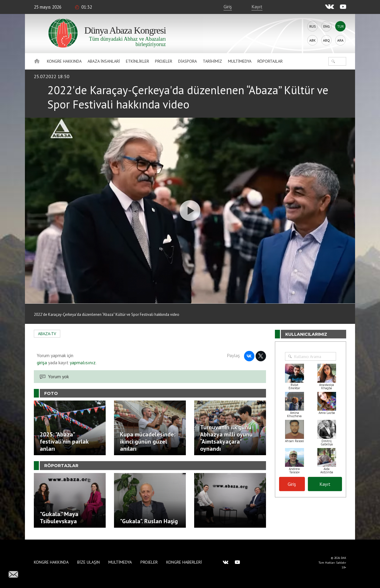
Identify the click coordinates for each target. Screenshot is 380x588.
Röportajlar (270, 61)
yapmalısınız (82, 362)
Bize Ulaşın (88, 562)
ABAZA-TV (47, 334)
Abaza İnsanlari (104, 61)
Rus (313, 26)
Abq (326, 40)
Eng (327, 26)
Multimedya (240, 61)
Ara (340, 40)
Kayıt (257, 7)
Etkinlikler (137, 61)
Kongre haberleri (184, 562)
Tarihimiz (212, 61)
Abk (312, 40)
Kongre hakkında (64, 61)
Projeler (164, 61)
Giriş (228, 7)
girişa (42, 362)
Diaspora (187, 61)
